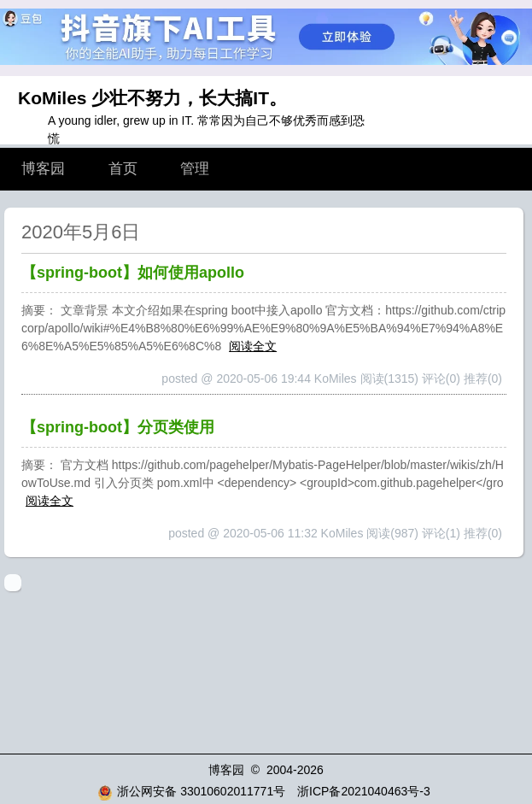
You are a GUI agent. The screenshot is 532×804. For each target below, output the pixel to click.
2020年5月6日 (81, 232)
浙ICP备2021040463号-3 (364, 791)
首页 (123, 169)
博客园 (43, 169)
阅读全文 (253, 346)
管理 (195, 169)
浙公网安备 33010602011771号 (191, 791)
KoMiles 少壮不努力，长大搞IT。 (152, 98)
